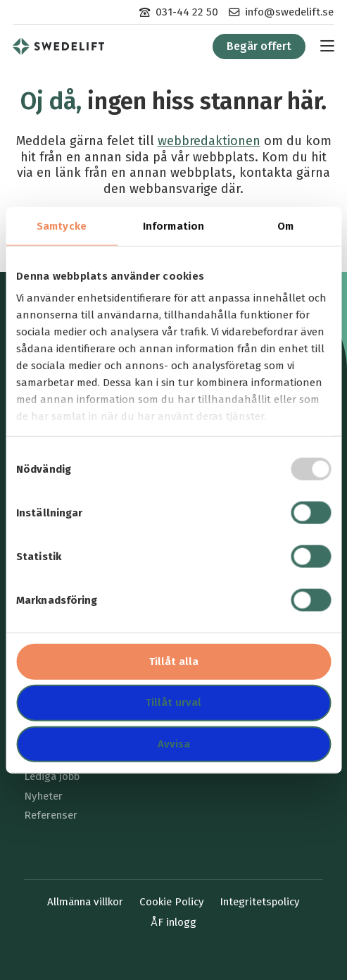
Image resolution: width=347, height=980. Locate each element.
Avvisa (174, 744)
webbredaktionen (209, 141)
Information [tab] (173, 225)
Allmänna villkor (85, 902)
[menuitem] (179, 12)
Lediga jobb (52, 776)
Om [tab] (285, 225)
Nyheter (43, 796)
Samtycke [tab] (62, 225)
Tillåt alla (174, 661)
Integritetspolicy (260, 902)
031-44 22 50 (187, 12)
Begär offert (259, 46)
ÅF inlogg (173, 922)
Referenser (51, 815)
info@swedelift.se (289, 12)
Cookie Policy (172, 902)
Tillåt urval (173, 702)
